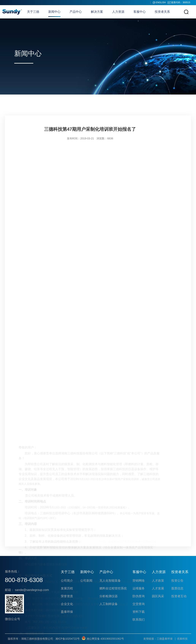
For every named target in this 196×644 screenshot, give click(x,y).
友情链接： (150, 639)
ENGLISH (161, 2)
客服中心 (140, 12)
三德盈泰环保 (165, 639)
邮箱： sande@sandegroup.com (27, 590)
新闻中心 (54, 12)
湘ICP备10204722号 (67, 639)
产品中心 (76, 12)
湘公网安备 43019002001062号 (103, 639)
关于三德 (33, 12)
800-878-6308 (24, 580)
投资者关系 (162, 12)
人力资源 (118, 12)
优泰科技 (182, 639)
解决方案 (97, 12)
